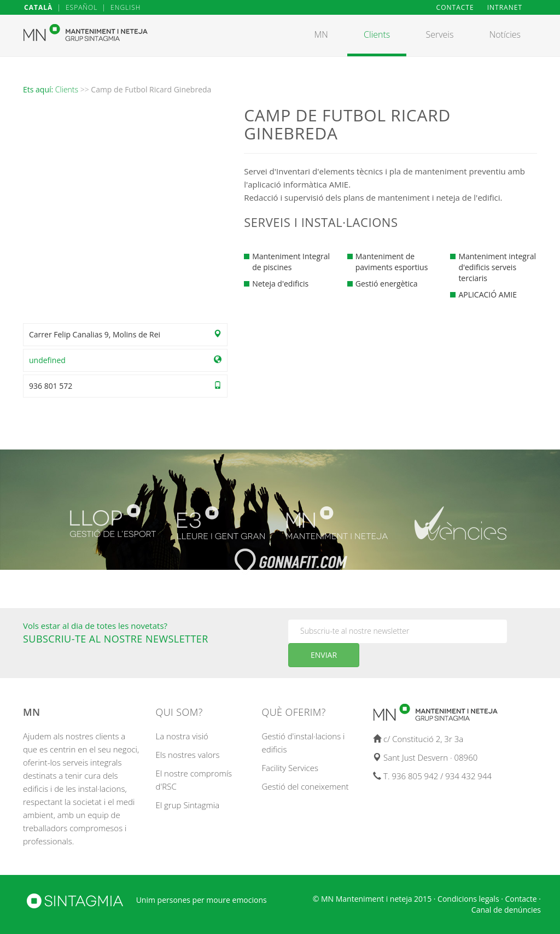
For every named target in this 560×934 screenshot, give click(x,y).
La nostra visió (182, 736)
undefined (47, 360)
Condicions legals (468, 899)
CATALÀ (38, 7)
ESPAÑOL (81, 7)
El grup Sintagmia (188, 805)
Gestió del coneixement (305, 786)
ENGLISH (126, 7)
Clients (67, 89)
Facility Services (290, 768)
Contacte (521, 899)
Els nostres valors (188, 755)
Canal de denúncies (506, 910)
